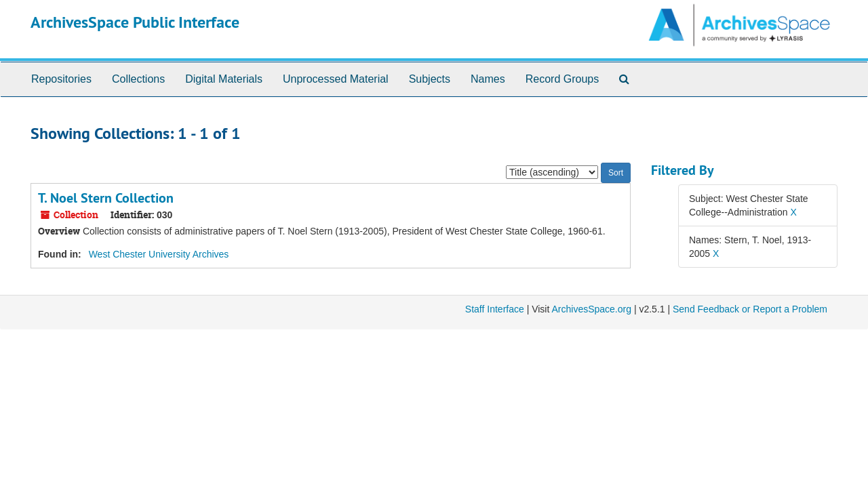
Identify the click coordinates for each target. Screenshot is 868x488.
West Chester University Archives (159, 254)
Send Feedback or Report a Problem (750, 309)
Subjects (430, 79)
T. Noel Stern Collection (106, 198)
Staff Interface (495, 309)
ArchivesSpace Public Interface (135, 22)
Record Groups (563, 79)
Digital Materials (224, 79)
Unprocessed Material (336, 79)
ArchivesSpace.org (591, 309)
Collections (138, 79)
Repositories (61, 79)
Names (488, 79)
